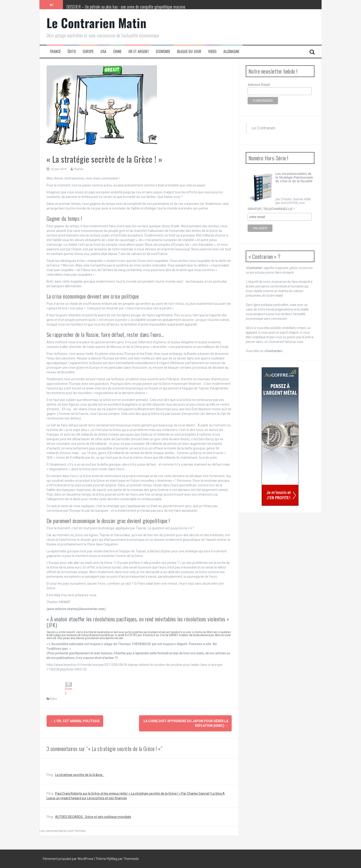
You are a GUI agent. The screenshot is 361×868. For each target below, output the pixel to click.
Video (212, 52)
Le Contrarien (263, 128)
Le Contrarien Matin (97, 23)
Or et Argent (139, 52)
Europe (88, 52)
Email (68, 688)
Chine (117, 52)
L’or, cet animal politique (75, 721)
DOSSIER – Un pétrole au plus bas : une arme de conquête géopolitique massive (126, 7)
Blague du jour (189, 52)
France (55, 52)
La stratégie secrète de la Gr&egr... (80, 775)
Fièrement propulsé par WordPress (68, 859)
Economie (163, 52)
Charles (78, 169)
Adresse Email (259, 85)
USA (103, 52)
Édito (72, 52)
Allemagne (231, 52)
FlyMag (112, 859)
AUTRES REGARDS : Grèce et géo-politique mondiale (93, 817)
